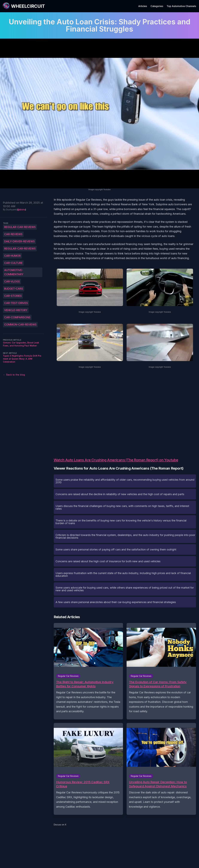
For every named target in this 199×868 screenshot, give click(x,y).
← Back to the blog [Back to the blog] (14, 375)
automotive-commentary (14, 272)
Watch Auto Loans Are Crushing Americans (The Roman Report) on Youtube (116, 460)
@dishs (21, 210)
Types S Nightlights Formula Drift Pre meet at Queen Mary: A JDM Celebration (22, 359)
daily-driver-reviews (19, 241)
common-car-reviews (20, 324)
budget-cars (14, 289)
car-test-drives (16, 303)
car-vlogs (12, 281)
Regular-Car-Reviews (20, 227)
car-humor (12, 256)
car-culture (13, 263)
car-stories (13, 296)
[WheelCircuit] (24, 6)
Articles (143, 6)
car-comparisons (17, 317)
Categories (157, 6)
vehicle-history (16, 310)
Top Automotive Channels (181, 6)
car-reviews (13, 234)
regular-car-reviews (20, 249)
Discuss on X (60, 825)
